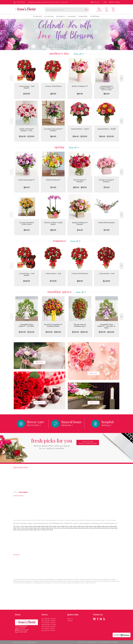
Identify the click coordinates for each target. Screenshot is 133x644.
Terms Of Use (83, 642)
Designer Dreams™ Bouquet (106, 181)
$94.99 (27, 230)
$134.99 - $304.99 (80, 332)
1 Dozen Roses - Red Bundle (27, 87)
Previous (11, 78)
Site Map (115, 642)
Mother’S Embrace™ (80, 86)
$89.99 (53, 94)
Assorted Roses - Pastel (80, 129)
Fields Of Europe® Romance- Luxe (27, 130)
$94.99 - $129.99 (80, 136)
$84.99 (80, 94)
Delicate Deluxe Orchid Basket (53, 223)
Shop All (78, 54)
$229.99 (106, 281)
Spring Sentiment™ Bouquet (80, 223)
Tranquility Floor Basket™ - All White (27, 325)
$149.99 (27, 94)
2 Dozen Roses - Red (53, 273)
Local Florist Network (105, 642)
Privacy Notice (93, 642)
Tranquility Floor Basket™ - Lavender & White (106, 326)
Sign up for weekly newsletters (88, 442)
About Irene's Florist (21, 467)
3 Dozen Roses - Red (107, 273)
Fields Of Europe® (53, 180)
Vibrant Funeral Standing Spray (80, 325)
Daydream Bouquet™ (27, 180)
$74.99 (53, 187)
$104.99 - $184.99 (53, 332)
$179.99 (53, 281)
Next (122, 78)
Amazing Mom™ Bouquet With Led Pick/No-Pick (107, 88)
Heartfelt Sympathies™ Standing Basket (53, 325)
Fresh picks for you (52, 443)
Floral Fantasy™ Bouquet (80, 181)
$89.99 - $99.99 (80, 187)
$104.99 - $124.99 (27, 332)
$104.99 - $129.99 (27, 136)
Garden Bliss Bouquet (106, 223)
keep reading (23, 492)
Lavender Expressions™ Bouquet (53, 130)
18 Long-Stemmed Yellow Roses (27, 223)
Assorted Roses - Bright (106, 129)
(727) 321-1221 (21, 2)
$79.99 (107, 230)
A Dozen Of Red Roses (53, 86)
